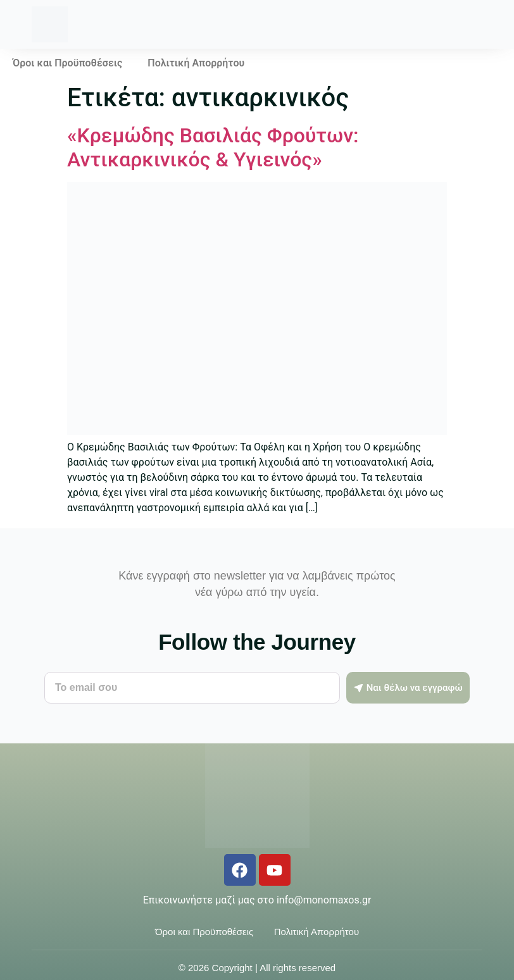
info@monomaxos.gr (324, 900)
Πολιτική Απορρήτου (196, 63)
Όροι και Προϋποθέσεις (67, 63)
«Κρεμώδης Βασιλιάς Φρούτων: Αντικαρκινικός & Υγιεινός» (213, 147)
